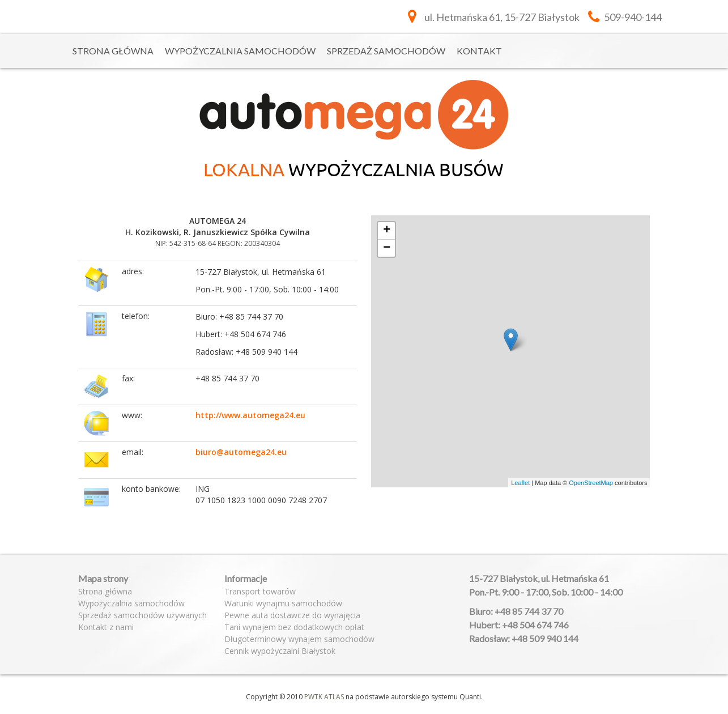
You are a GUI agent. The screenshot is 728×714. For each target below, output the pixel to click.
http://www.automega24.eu (250, 415)
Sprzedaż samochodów (386, 51)
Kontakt (479, 51)
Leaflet (520, 483)
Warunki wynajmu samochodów (283, 603)
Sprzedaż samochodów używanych (142, 615)
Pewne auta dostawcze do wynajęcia (292, 615)
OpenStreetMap (591, 483)
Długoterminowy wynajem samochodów (299, 639)
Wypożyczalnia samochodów (240, 51)
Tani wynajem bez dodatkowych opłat (294, 627)
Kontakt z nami (106, 627)
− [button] (387, 248)
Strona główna (113, 51)
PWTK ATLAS (324, 697)
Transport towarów (260, 591)
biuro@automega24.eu (241, 452)
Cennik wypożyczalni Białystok (280, 651)
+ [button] (387, 231)
